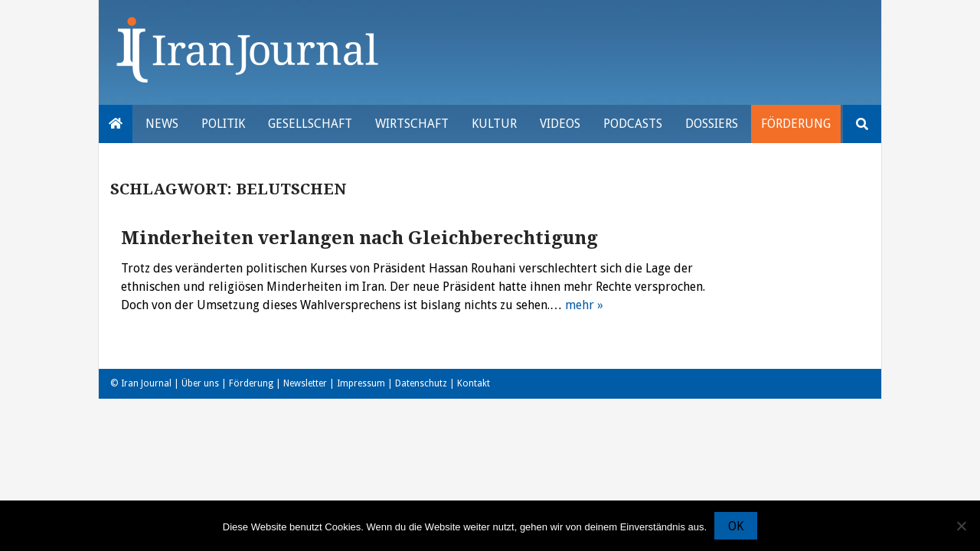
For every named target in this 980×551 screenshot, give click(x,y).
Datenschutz (421, 383)
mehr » (584, 305)
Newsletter (305, 383)
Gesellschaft (310, 124)
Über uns (200, 383)
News (162, 124)
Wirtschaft (412, 124)
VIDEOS (560, 124)
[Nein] (961, 526)
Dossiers (712, 124)
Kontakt (474, 383)
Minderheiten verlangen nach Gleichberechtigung (359, 238)
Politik (223, 124)
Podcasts (633, 124)
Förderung (796, 124)
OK (736, 526)
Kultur (494, 124)
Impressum (361, 383)
